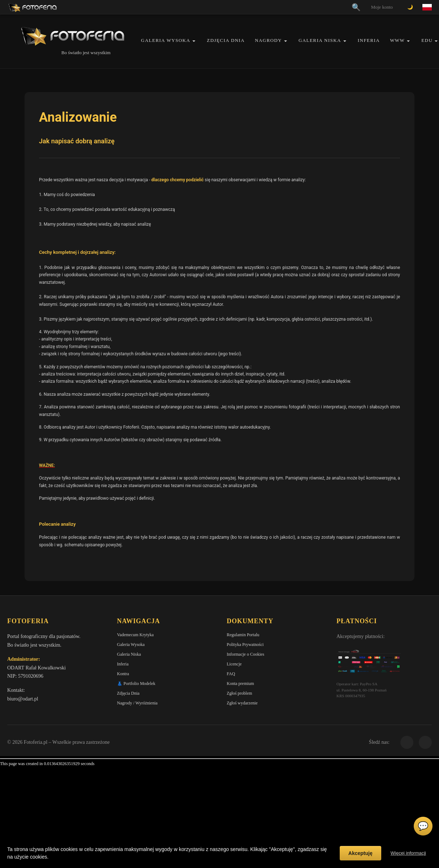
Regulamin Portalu (243, 635)
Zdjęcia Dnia (226, 40)
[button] (194, 41)
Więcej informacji (408, 853)
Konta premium (240, 683)
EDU (427, 40)
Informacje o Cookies (245, 654)
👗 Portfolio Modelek (136, 683)
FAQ (231, 674)
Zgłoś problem (239, 693)
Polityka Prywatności (245, 645)
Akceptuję (360, 853)
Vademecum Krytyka (135, 635)
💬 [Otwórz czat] (423, 826)
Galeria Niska (320, 40)
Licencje (234, 664)
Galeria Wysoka (166, 40)
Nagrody (268, 40)
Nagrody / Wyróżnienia (137, 703)
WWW (397, 40)
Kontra (123, 674)
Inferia (369, 40)
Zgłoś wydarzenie (242, 703)
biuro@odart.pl (23, 699)
